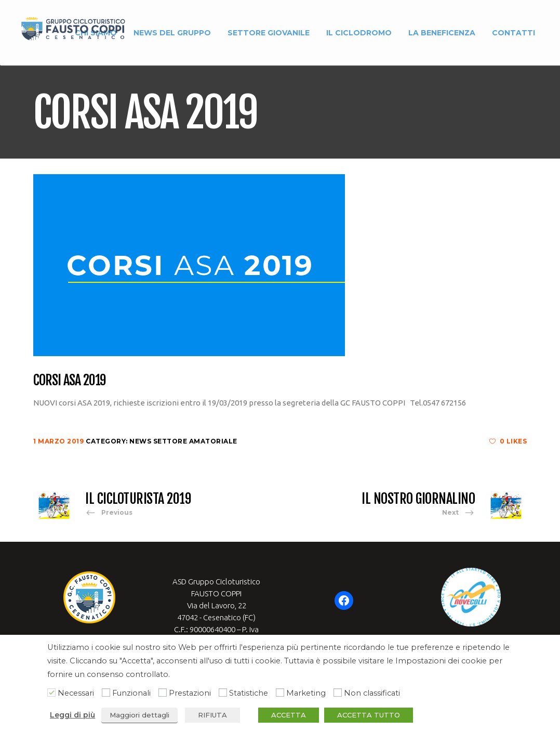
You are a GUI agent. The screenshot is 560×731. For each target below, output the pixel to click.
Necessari (76, 693)
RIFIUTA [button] (212, 715)
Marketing (306, 693)
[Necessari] (51, 693)
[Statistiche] (223, 693)
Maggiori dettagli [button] (139, 715)
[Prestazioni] (163, 693)
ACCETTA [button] (289, 715)
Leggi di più (72, 715)
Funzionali (131, 693)
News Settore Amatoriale (183, 441)
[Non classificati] (338, 693)
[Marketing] (280, 693)
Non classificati (372, 693)
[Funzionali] (106, 693)
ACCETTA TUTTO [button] (369, 715)
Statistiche (249, 693)
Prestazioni (190, 693)
